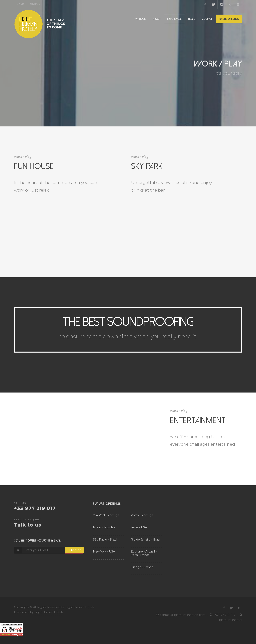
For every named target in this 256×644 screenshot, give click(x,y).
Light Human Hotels (49, 612)
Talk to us (28, 525)
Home (20, 4)
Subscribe (74, 550)
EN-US (35, 4)
